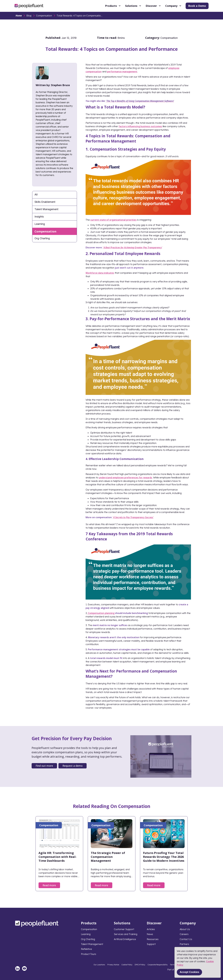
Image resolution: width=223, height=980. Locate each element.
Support (151, 944)
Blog (29, 16)
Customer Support (124, 929)
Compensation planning (101, 613)
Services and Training (126, 934)
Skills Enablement (45, 202)
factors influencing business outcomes (140, 126)
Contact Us (186, 939)
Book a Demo (197, 6)
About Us (185, 929)
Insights (39, 217)
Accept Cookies (189, 972)
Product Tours (89, 954)
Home (19, 16)
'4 (133, 247)
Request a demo (73, 766)
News (150, 934)
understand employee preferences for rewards (125, 478)
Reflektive (86, 949)
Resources (153, 939)
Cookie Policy (127, 965)
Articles (151, 929)
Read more (49, 885)
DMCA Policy (140, 965)
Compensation (44, 16)
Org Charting (42, 238)
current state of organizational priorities (113, 220)
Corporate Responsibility (158, 965)
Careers (184, 934)
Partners (184, 944)
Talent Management (46, 209)
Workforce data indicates (100, 273)
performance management (122, 72)
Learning (40, 224)
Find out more (44, 766)
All (36, 194)
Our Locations (99, 965)
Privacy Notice (113, 965)
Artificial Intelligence (125, 939)
